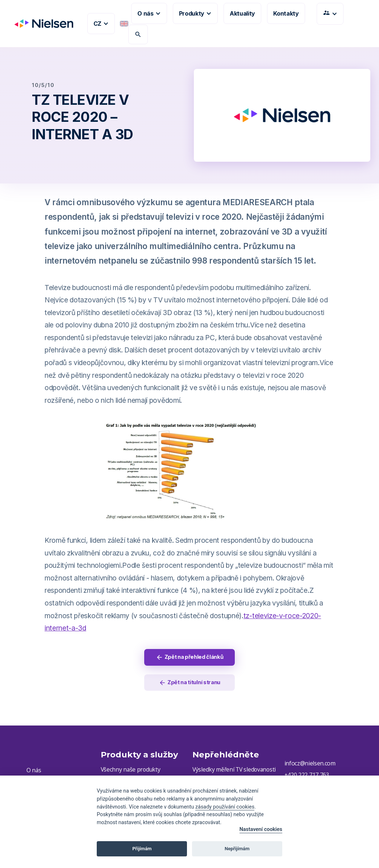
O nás (34, 772)
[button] (101, 24)
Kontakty (286, 13)
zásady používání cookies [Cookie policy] (225, 807)
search (138, 34)
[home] (41, 24)
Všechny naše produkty (131, 771)
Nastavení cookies (261, 829)
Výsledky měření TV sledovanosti (235, 771)
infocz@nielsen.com (310, 765)
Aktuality (242, 13)
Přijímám (142, 849)
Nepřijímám (237, 849)
